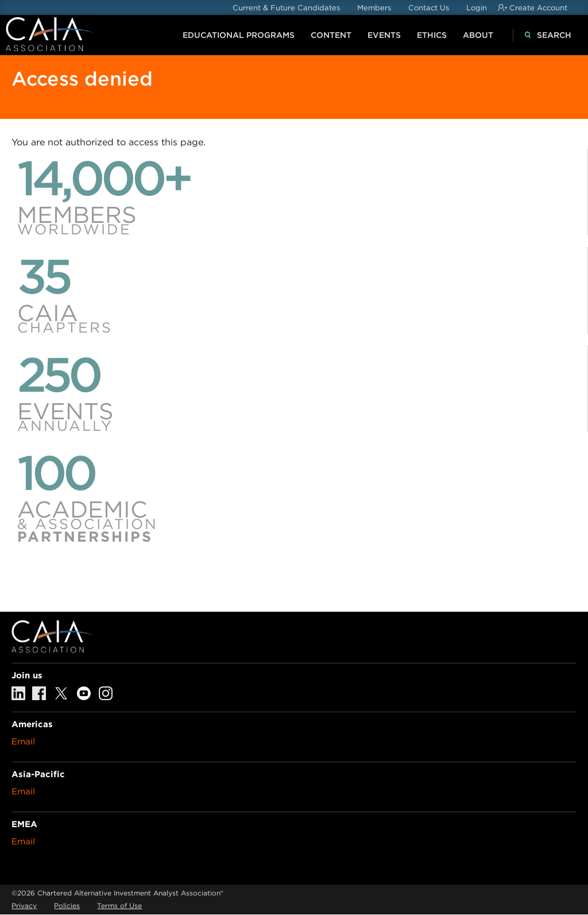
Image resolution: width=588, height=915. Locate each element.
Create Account (538, 8)
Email (23, 742)
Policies (67, 906)
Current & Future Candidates (286, 8)
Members (374, 8)
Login (477, 8)
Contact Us (429, 8)
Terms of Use (119, 906)
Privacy (24, 906)
